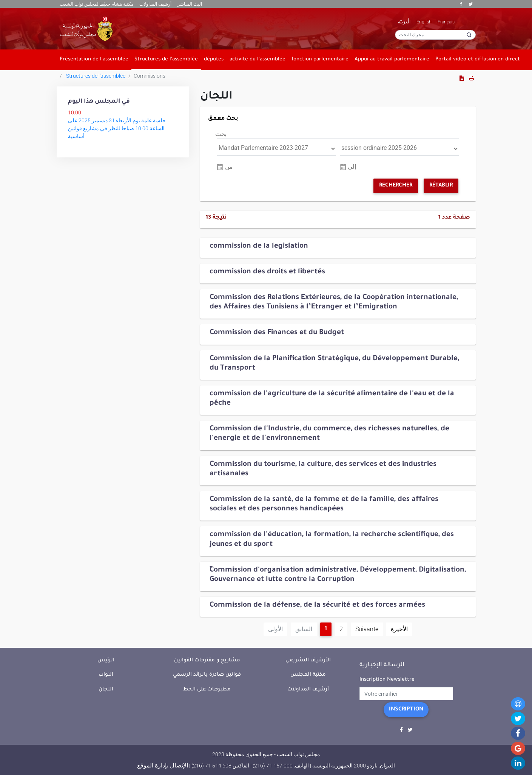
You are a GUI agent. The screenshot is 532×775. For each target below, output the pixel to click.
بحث (221, 134)
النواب (106, 675)
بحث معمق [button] (223, 119)
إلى (352, 167)
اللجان (106, 689)
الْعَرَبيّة (404, 22)
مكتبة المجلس (308, 675)
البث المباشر (190, 4)
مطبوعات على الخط (207, 689)
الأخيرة (399, 629)
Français (446, 22)
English (424, 22)
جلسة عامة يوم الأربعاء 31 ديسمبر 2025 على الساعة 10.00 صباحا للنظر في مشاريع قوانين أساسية (117, 128)
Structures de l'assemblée (96, 76)
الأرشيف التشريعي (308, 660)
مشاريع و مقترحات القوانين (207, 660)
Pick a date (220, 167)
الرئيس (106, 660)
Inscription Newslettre (387, 680)
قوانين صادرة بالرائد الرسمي (207, 675)
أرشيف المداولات (155, 4)
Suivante (367, 629)
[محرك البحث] (435, 35)
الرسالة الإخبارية (382, 665)
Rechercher (396, 186)
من (229, 167)
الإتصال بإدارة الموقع (163, 765)
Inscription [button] (406, 710)
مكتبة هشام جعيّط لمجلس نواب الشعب (96, 4)
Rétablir (441, 186)
